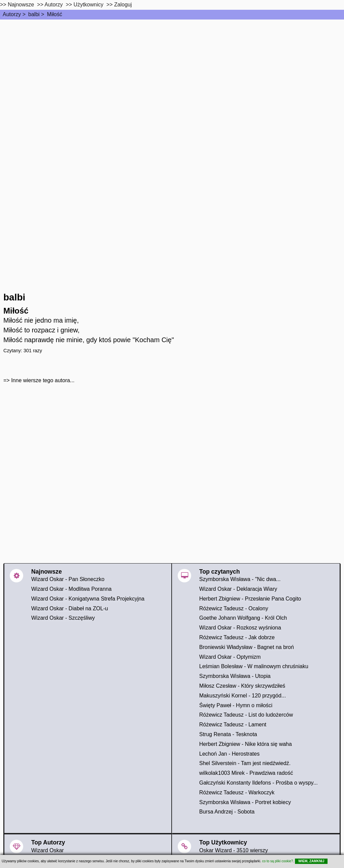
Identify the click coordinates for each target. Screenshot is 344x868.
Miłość (55, 14)
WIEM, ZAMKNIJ (311, 861)
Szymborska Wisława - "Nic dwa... (240, 579)
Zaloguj (123, 5)
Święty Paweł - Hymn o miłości (236, 705)
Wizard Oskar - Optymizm (230, 657)
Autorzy (12, 14)
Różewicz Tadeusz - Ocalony (234, 608)
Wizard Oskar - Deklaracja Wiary (238, 589)
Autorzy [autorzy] (54, 5)
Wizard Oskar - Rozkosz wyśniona (240, 628)
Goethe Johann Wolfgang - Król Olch (243, 618)
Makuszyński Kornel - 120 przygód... (243, 696)
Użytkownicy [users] (89, 5)
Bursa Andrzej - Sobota (227, 812)
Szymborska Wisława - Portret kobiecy (245, 802)
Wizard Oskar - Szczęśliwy (63, 618)
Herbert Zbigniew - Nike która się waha (246, 744)
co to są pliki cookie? (277, 861)
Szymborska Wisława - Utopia (235, 676)
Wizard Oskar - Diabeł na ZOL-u (70, 608)
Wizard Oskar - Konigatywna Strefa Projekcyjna (88, 599)
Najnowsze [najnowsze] (21, 5)
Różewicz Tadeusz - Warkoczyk (237, 792)
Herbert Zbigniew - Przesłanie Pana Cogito (250, 599)
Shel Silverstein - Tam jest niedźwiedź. (245, 763)
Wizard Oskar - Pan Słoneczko (68, 579)
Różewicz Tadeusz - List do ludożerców (246, 715)
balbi (34, 14)
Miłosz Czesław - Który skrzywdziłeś (242, 686)
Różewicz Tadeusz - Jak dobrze (237, 637)
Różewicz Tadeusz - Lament (233, 725)
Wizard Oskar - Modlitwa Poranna (71, 589)
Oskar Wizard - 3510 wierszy (234, 850)
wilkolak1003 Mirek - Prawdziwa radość (246, 773)
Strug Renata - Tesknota (228, 734)
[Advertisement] (172, 70)
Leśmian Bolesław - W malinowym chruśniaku (254, 666)
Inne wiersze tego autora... (43, 380)
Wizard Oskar (48, 850)
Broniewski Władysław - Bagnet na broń (247, 647)
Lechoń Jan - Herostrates (229, 754)
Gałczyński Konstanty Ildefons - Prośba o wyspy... (259, 783)
